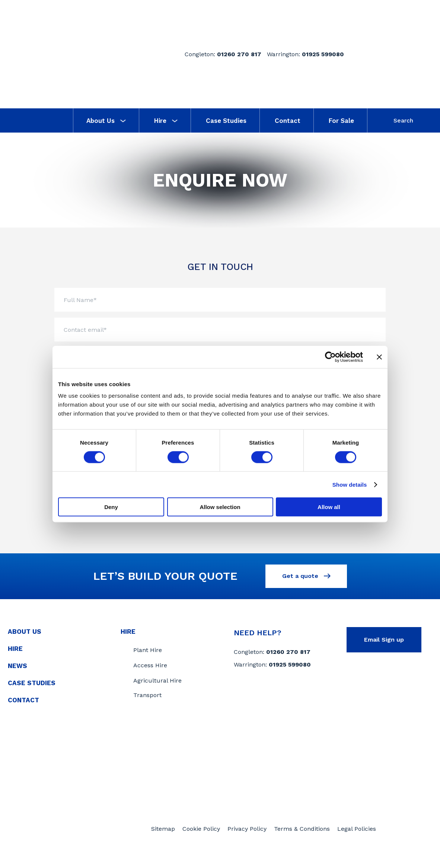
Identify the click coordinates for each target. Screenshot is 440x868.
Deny (111, 507)
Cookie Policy (201, 841)
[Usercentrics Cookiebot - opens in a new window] (330, 357)
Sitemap (163, 841)
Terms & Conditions (302, 841)
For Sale (341, 121)
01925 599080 (323, 54)
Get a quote (306, 579)
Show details (350, 484)
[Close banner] (379, 357)
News (17, 670)
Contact (288, 121)
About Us (106, 121)
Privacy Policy (247, 841)
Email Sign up (384, 643)
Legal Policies (357, 841)
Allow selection (220, 507)
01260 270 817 (239, 54)
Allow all (329, 507)
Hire (166, 121)
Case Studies (226, 121)
